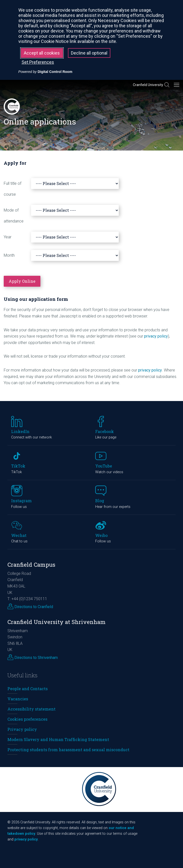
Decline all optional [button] (89, 53)
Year (8, 237)
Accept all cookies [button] (42, 53)
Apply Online (22, 281)
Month (9, 255)
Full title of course (13, 189)
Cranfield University (148, 85)
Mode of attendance (14, 216)
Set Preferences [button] (38, 62)
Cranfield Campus (31, 565)
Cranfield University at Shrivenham (57, 622)
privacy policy (156, 336)
